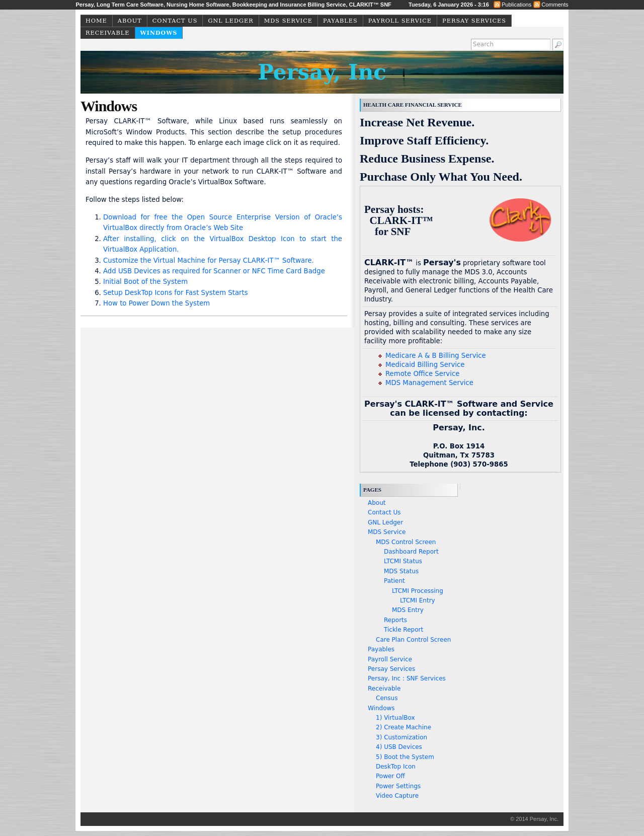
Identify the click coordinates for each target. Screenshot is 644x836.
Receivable (108, 33)
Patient (394, 581)
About (130, 21)
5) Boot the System (405, 757)
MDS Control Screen (406, 542)
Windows (159, 33)
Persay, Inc (322, 72)
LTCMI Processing (418, 591)
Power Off (390, 776)
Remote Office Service (422, 374)
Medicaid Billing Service (425, 365)
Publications (516, 5)
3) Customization (401, 737)
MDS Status (401, 571)
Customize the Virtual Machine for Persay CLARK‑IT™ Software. (209, 260)
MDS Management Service (429, 383)
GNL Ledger (230, 21)
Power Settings (398, 786)
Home (96, 21)
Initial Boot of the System (145, 282)
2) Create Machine (404, 727)
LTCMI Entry (418, 600)
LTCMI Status (403, 561)
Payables (340, 21)
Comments (555, 5)
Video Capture (397, 796)
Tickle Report (404, 630)
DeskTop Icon (396, 767)
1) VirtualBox (395, 718)
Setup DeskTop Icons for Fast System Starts (176, 293)
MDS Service (288, 21)
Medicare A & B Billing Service (436, 356)
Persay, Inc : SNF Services (407, 678)
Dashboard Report (411, 552)
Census (387, 698)
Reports (395, 620)
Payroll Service (400, 21)
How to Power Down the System (156, 303)
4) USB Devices (399, 747)
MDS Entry (408, 610)
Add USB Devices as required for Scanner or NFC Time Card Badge (214, 271)
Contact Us (175, 21)
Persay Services (474, 21)
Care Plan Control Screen (413, 640)
